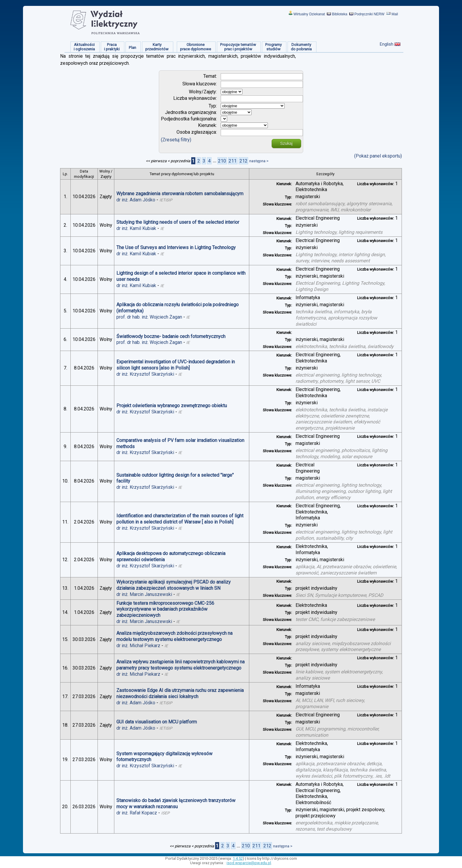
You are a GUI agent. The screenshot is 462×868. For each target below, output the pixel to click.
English (387, 44)
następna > (259, 161)
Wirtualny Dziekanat (309, 14)
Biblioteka (340, 14)
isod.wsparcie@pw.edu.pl (249, 863)
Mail (395, 14)
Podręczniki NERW (369, 14)
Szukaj (286, 143)
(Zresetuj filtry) (176, 140)
